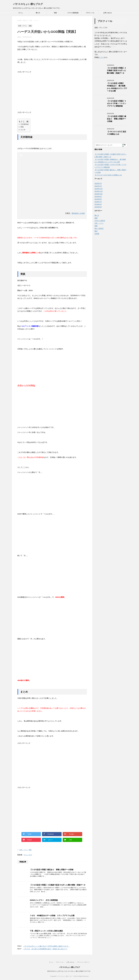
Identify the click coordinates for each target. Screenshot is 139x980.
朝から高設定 (99, 228)
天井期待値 (24, 124)
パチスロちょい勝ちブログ (28, 4)
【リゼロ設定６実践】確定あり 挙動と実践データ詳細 (52, 870)
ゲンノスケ (28, 855)
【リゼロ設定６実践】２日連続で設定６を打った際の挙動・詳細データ (58, 885)
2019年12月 (99, 189)
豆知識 (97, 234)
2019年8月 (98, 199)
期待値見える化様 (78, 213)
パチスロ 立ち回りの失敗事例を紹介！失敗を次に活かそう (45, 949)
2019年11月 (99, 191)
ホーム (21, 13)
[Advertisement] (52, 91)
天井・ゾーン (24, 850)
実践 (55, 13)
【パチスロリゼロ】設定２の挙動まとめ (117, 133)
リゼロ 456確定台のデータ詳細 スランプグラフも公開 (52, 916)
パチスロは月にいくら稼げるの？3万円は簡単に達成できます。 (47, 946)
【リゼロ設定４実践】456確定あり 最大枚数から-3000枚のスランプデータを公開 (117, 87)
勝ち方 (38, 13)
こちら (102, 57)
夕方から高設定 (100, 221)
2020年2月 (98, 183)
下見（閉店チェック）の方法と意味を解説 (46, 931)
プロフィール (90, 13)
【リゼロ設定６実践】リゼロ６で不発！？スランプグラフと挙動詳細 (117, 104)
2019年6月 (98, 204)
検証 (96, 231)
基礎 (96, 218)
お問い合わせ (108, 13)
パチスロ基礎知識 (73, 13)
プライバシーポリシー (83, 962)
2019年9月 (98, 197)
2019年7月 (98, 202)
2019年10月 (99, 194)
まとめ (23, 130)
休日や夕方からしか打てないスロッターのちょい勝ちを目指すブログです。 (69, 971)
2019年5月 (98, 207)
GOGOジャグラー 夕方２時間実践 (44, 900)
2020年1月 (98, 186)
